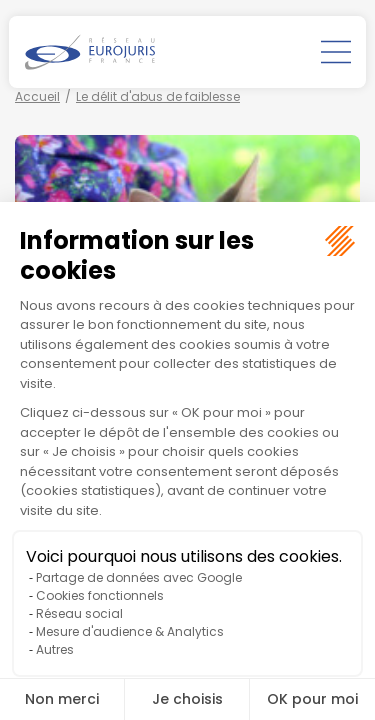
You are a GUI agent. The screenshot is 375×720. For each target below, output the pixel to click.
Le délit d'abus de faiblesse (158, 96)
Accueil (37, 96)
